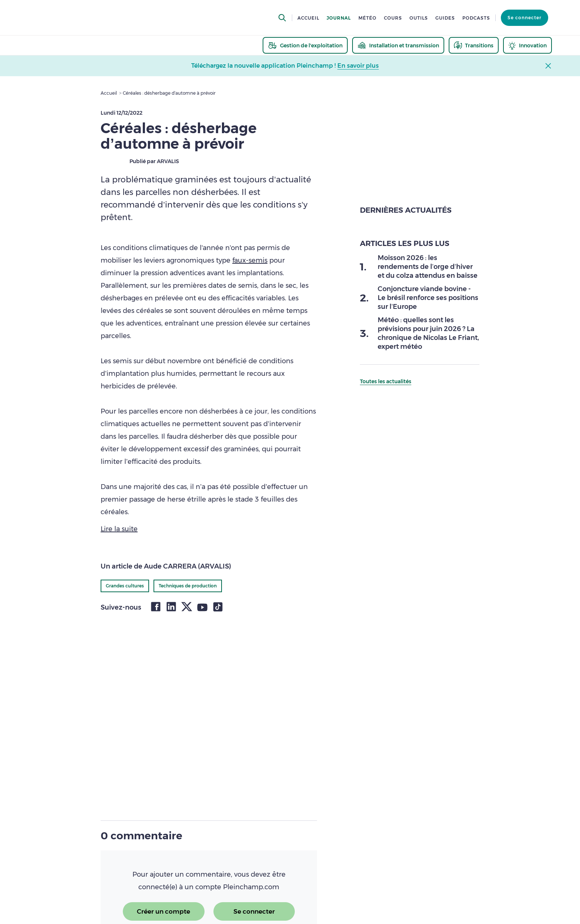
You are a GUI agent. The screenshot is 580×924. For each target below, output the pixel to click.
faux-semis (250, 260)
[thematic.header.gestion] (305, 45)
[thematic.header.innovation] (527, 45)
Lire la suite (119, 529)
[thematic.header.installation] (398, 45)
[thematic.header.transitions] (474, 45)
